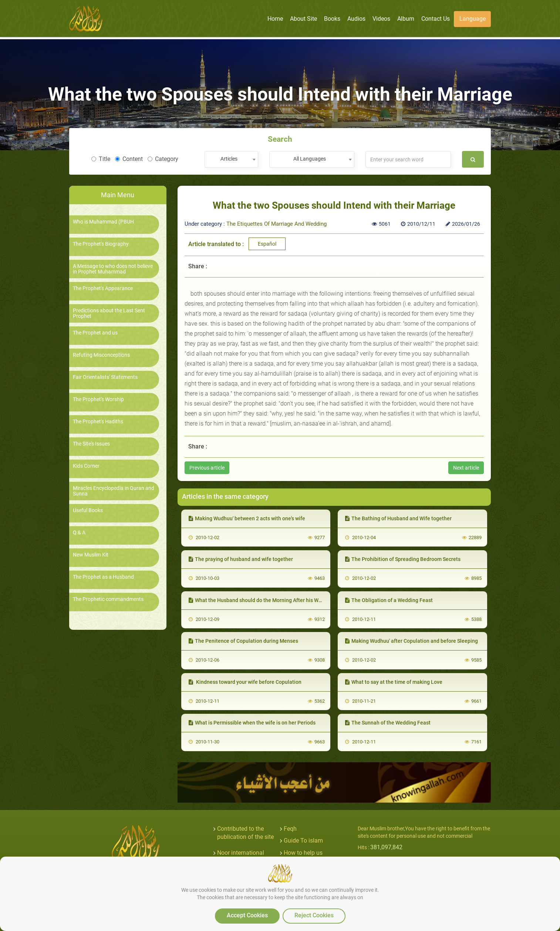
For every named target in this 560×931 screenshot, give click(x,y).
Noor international (241, 853)
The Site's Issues (91, 444)
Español (267, 244)
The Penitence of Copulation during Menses (243, 641)
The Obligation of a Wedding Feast (389, 600)
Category (163, 159)
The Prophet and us (95, 333)
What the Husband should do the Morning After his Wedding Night (269, 600)
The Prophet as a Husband (103, 577)
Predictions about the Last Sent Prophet (109, 313)
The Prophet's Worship (98, 399)
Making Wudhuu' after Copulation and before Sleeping (411, 641)
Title (101, 159)
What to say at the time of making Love (394, 682)
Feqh (290, 829)
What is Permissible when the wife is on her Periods (252, 723)
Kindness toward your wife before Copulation (245, 682)
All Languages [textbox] (310, 159)
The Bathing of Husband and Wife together (398, 518)
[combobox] (231, 159)
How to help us (303, 853)
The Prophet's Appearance (103, 288)
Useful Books (88, 510)
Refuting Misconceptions (101, 355)
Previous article (207, 468)
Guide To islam (303, 841)
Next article (466, 468)
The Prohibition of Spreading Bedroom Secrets (403, 559)
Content (129, 159)
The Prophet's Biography (101, 244)
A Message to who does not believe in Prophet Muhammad (113, 269)
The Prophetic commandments (108, 599)
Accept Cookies (247, 915)
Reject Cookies (314, 915)
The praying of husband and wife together (241, 559)
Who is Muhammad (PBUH (103, 222)
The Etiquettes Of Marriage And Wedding (276, 224)
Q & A (79, 533)
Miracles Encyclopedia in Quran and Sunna (114, 491)
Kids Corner (86, 466)
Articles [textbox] (229, 159)
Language (473, 19)
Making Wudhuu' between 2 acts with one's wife (247, 518)
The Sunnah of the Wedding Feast (388, 723)
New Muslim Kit (91, 555)
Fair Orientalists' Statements (105, 377)
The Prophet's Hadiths (98, 422)
